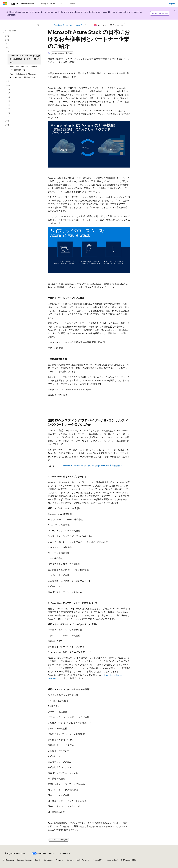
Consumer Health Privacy (77, 860)
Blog (37, 860)
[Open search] (165, 4)
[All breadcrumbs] (50, 25)
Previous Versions (24, 860)
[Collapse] (38, 25)
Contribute (48, 860)
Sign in (172, 4)
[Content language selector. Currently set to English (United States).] (16, 853)
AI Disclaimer (9, 860)
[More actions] (128, 25)
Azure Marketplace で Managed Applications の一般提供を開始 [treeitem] (23, 76)
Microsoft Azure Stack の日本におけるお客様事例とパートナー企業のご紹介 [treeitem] (25, 59)
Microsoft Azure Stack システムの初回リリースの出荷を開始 (92, 465)
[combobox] (22, 31)
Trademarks (111, 860)
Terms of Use (98, 860)
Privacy (59, 860)
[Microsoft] (5, 4)
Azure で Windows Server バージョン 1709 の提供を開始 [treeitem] (25, 68)
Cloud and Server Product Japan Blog (69, 25)
